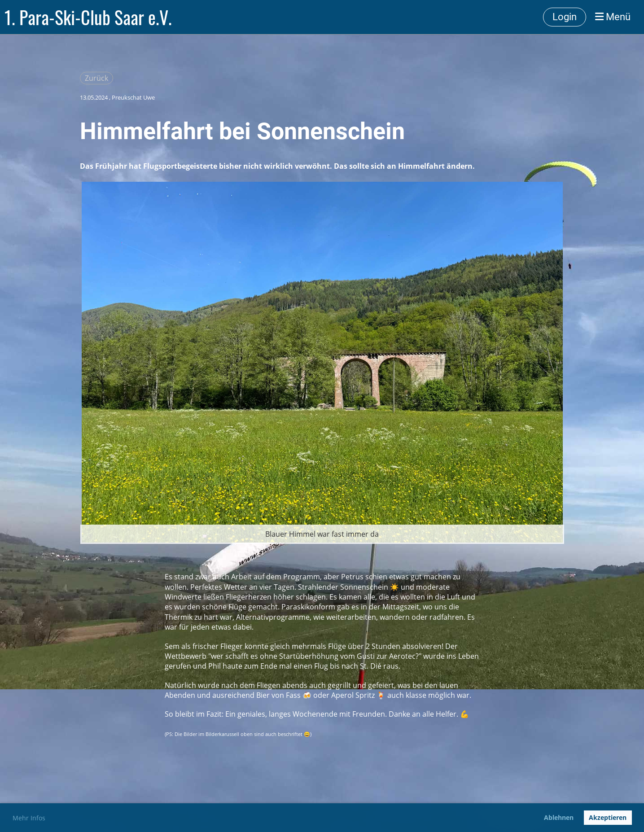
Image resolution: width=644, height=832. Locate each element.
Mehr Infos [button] (29, 818)
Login (565, 17)
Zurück (96, 78)
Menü (613, 17)
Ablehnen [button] (559, 817)
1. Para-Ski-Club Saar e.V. (88, 17)
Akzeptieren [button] (608, 817)
